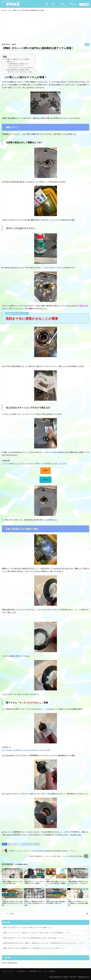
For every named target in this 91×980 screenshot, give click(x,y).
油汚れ (32, 844)
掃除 (47, 5)
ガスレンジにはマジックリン (16, 66)
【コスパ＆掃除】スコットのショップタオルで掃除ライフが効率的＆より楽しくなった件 (34, 463)
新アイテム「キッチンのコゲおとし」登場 (19, 72)
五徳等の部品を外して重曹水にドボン (18, 64)
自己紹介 (53, 971)
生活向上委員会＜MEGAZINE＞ (68, 977)
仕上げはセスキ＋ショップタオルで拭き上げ (20, 68)
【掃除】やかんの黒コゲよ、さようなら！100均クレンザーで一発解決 (28, 928)
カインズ (19, 844)
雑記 (62, 5)
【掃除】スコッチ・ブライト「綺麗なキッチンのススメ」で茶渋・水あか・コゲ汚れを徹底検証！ (37, 933)
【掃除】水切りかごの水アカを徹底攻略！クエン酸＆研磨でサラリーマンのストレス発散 (34, 948)
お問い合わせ (22, 971)
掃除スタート (10, 62)
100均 (53, 5)
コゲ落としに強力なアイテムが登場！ (17, 59)
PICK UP (12, 844)
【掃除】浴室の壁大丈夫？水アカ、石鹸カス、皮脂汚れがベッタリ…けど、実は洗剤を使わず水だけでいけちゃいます (44, 943)
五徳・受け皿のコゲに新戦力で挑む (17, 70)
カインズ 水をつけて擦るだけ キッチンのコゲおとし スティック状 (26, 750)
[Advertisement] (45, 27)
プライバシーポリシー (8, 971)
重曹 (38, 844)
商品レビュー (74, 5)
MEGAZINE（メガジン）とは (38, 971)
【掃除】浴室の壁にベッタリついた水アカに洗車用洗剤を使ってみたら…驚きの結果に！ (34, 938)
